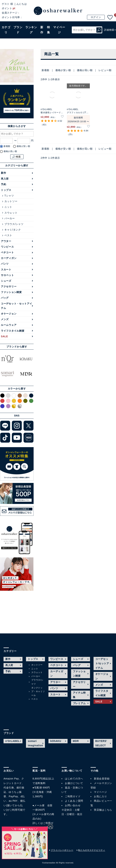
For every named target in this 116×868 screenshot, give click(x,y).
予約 (3, 184)
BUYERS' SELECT (101, 743)
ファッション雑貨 (11, 292)
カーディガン (9, 258)
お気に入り (100, 796)
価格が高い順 (85, 70)
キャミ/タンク (13, 230)
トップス (6, 190)
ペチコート (7, 252)
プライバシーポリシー (62, 850)
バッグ (5, 298)
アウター (6, 241)
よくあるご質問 (74, 801)
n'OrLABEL (12, 741)
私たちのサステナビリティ (92, 850)
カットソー (11, 201)
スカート (6, 270)
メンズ (5, 319)
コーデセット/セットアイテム (102, 663)
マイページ (100, 792)
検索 (99, 30)
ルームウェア (9, 325)
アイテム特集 (79, 695)
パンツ (5, 264)
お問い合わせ (73, 805)
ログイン (96, 17)
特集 (49, 30)
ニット (8, 207)
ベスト (8, 235)
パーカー (10, 218)
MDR (76, 741)
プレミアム (79, 703)
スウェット (11, 213)
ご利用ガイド (73, 796)
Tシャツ (9, 196)
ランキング (31, 30)
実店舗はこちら (103, 810)
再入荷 (5, 179)
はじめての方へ (74, 779)
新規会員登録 (102, 779)
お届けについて (74, 783)
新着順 (45, 70)
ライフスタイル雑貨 (13, 331)
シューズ (6, 281)
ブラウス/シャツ (14, 224)
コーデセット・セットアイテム (16, 306)
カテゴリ (6, 30)
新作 (42, 30)
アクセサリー (9, 286)
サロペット (7, 275)
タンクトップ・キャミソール (38, 692)
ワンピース (7, 247)
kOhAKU (56, 741)
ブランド (18, 30)
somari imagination (35, 743)
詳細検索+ (110, 30)
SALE (4, 336)
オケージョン (9, 314)
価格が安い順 (63, 70)
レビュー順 (105, 70)
